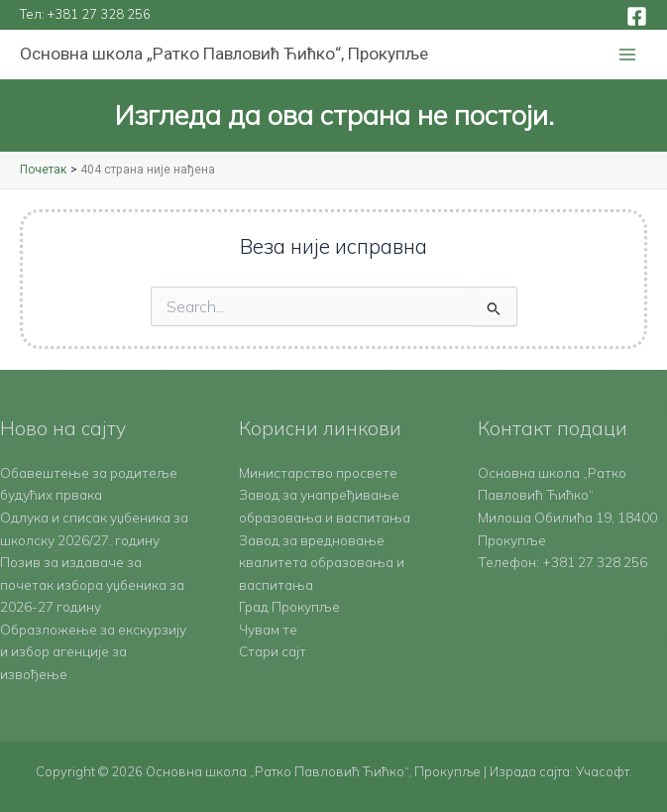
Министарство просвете (318, 472)
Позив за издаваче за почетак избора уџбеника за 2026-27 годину (92, 584)
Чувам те (268, 629)
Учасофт (603, 771)
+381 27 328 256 (99, 14)
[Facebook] (637, 16)
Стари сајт (273, 651)
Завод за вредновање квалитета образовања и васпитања (322, 562)
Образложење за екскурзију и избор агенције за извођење (93, 651)
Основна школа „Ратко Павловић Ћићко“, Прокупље (224, 54)
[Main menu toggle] (628, 55)
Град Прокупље (289, 606)
